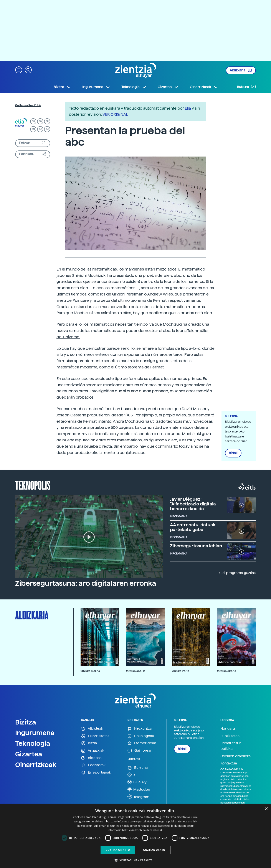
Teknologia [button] (134, 87)
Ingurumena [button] (96, 87)
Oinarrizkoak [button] (204, 87)
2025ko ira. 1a (180, 671)
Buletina (246, 87)
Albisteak (92, 729)
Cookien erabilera (235, 756)
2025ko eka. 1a (227, 671)
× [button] (266, 809)
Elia (188, 108)
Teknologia (33, 743)
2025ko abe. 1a (136, 671)
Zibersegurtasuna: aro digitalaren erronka (86, 583)
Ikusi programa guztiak (237, 573)
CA (40, 129)
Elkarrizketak (95, 736)
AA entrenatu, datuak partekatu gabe (193, 527)
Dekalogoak (141, 736)
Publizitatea (230, 736)
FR (47, 121)
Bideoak (91, 758)
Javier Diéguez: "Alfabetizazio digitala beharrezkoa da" (193, 504)
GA (47, 129)
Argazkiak (93, 751)
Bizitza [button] (62, 87)
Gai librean (140, 751)
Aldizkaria (241, 70)
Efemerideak (142, 743)
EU (33, 121)
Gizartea (29, 754)
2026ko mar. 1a (90, 671)
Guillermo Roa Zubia (28, 105)
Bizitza (26, 722)
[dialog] (135, 836)
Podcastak (93, 765)
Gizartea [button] (168, 87)
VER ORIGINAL (115, 114)
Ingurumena (35, 733)
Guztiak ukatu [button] (154, 850)
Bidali (233, 453)
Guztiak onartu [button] (118, 850)
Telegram (138, 797)
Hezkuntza (140, 729)
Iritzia (89, 743)
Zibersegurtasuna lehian (196, 546)
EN (33, 129)
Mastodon (139, 789)
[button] (19, 70)
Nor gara (228, 729)
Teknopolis (33, 485)
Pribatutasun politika (231, 746)
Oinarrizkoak (36, 765)
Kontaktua (229, 763)
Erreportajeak (96, 773)
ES (40, 121)
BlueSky (137, 782)
